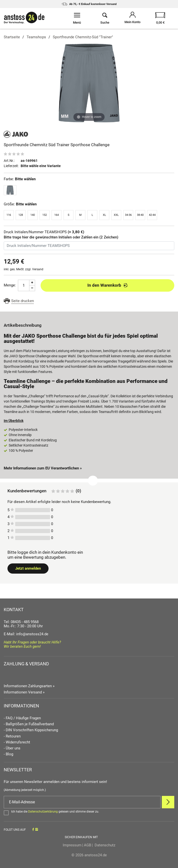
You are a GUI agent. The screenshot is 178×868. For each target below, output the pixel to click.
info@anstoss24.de (32, 634)
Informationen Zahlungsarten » (29, 686)
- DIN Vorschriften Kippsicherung (31, 730)
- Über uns (12, 748)
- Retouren (12, 736)
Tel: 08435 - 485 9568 (21, 622)
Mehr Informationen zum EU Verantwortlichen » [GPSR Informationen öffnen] (43, 468)
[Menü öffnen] (77, 18)
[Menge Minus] (32, 288)
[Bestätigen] (89, 813)
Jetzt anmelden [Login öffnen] (28, 568)
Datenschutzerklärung (43, 812)
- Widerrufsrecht (17, 742)
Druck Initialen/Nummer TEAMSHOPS (44, 232)
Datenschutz (104, 845)
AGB (88, 845)
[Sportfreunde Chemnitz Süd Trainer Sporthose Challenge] (89, 83)
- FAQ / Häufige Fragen (22, 718)
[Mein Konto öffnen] (133, 18)
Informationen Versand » (24, 692)
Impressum (72, 845)
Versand (38, 269)
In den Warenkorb (107, 285)
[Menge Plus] (32, 283)
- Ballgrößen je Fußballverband (29, 724)
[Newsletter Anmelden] (168, 802)
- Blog (8, 754)
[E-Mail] (82, 802)
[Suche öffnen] (105, 18)
